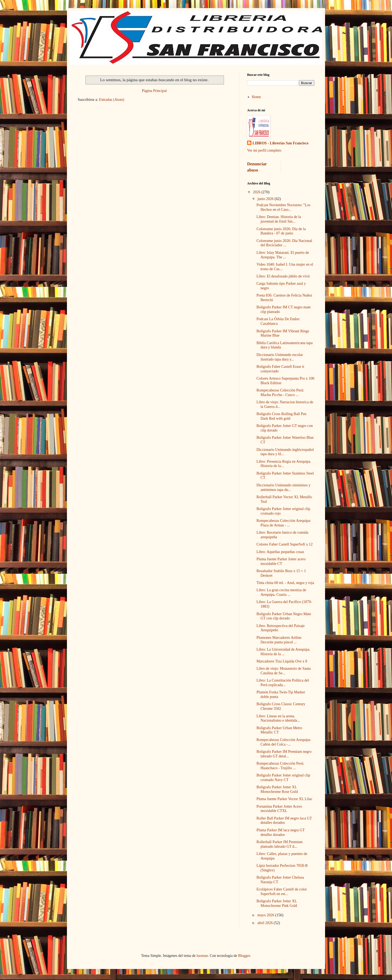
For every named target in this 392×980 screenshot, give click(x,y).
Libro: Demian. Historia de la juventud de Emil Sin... (279, 219)
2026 (257, 192)
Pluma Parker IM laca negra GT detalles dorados (281, 832)
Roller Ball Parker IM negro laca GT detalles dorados (284, 821)
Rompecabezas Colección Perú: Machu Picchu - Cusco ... (280, 393)
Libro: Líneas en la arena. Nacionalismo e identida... (278, 718)
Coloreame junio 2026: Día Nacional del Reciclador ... (284, 243)
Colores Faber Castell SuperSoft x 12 (285, 544)
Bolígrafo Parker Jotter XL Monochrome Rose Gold (277, 789)
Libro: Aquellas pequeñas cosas (280, 552)
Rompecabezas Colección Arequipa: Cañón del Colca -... (284, 742)
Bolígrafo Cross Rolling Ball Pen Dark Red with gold (281, 416)
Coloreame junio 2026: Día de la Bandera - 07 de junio (281, 231)
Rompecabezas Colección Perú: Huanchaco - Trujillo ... (280, 766)
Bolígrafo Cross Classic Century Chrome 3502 (281, 706)
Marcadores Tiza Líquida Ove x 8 (282, 661)
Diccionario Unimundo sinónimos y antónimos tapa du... (284, 487)
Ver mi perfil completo (264, 150)
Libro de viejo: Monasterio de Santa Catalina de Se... (284, 671)
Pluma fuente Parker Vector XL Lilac (284, 799)
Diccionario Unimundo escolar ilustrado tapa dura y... (280, 357)
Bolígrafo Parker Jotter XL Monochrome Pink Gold (277, 903)
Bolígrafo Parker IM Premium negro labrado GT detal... (284, 754)
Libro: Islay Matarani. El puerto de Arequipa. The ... (283, 255)
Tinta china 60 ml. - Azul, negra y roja (285, 583)
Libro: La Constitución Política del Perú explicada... (283, 683)
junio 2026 (266, 199)
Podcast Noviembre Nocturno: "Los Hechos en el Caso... (284, 207)
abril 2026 (266, 923)
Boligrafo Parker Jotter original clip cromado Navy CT (283, 778)
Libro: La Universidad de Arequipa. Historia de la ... (283, 652)
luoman (202, 956)
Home (256, 97)
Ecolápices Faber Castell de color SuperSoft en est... (282, 892)
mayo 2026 (266, 915)
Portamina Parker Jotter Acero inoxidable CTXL (279, 809)
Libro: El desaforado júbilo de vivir (283, 276)
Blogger (244, 956)
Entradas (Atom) (112, 100)
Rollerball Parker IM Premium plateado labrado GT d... (279, 844)
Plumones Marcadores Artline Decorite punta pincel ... (279, 640)
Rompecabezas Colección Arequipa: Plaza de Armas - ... (284, 523)
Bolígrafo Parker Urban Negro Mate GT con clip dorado (284, 616)
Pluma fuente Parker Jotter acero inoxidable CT (281, 561)
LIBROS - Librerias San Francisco (280, 143)
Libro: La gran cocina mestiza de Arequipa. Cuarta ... (281, 592)
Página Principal (154, 91)
